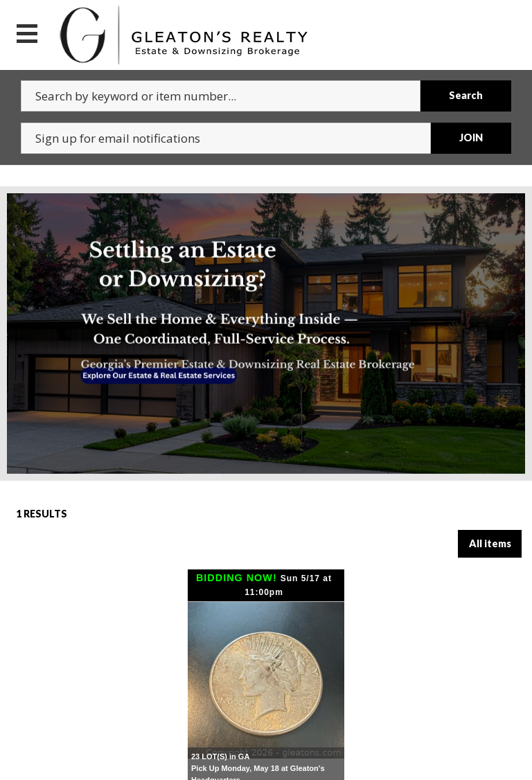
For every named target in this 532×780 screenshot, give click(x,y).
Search (466, 95)
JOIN (471, 138)
